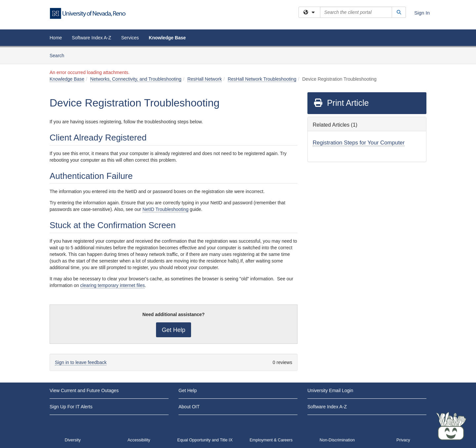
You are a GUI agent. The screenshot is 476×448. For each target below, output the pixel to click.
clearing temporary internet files (113, 285)
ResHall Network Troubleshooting (262, 79)
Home (56, 38)
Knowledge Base (167, 38)
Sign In (422, 13)
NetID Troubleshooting (165, 209)
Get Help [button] (173, 330)
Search (59, 55)
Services (130, 38)
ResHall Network (205, 79)
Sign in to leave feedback (81, 362)
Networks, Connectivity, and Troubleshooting (136, 79)
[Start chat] (451, 427)
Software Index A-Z (91, 38)
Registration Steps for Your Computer (359, 143)
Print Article (341, 103)
